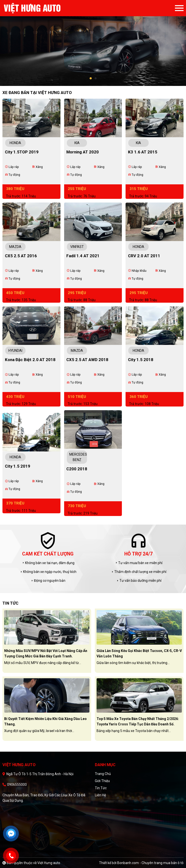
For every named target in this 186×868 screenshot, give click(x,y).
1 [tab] (91, 79)
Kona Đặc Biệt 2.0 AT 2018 (30, 360)
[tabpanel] (93, 43)
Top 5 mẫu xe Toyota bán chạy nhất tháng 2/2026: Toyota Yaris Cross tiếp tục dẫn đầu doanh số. (138, 721)
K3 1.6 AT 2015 (143, 152)
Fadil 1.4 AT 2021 (83, 256)
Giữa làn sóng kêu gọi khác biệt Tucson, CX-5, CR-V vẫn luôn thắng (139, 653)
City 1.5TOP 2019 (22, 152)
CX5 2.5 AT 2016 (21, 256)
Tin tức (101, 788)
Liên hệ (100, 795)
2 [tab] (96, 79)
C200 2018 (77, 469)
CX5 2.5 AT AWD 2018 (87, 360)
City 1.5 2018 (141, 360)
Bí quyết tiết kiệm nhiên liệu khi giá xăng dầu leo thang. (45, 721)
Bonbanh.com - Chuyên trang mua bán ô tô (150, 863)
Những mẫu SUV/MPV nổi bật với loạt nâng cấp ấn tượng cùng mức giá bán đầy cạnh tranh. (46, 653)
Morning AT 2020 (83, 152)
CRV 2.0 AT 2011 (144, 256)
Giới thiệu (102, 781)
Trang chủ (103, 774)
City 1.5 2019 (18, 466)
